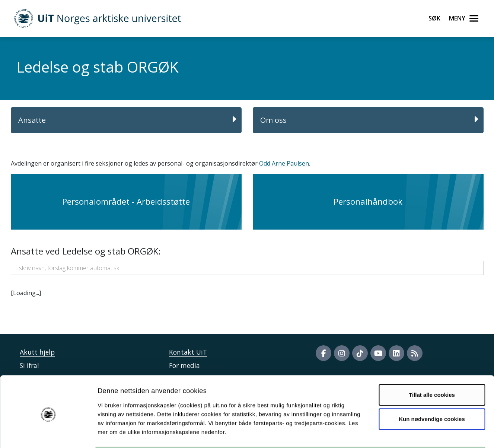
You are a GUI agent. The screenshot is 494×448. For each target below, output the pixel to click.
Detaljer (396, 433)
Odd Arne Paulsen (284, 163)
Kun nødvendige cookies (432, 391)
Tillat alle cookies (432, 366)
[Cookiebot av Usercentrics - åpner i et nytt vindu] (48, 433)
